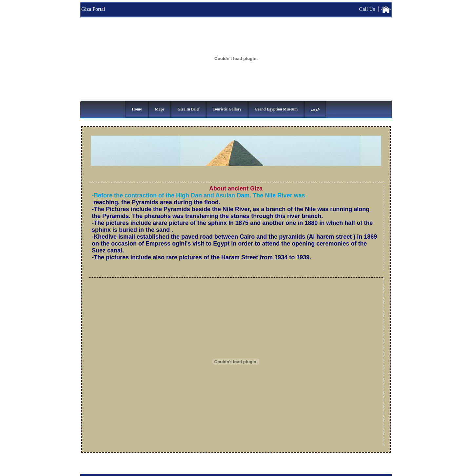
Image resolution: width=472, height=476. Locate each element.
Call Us (367, 9)
